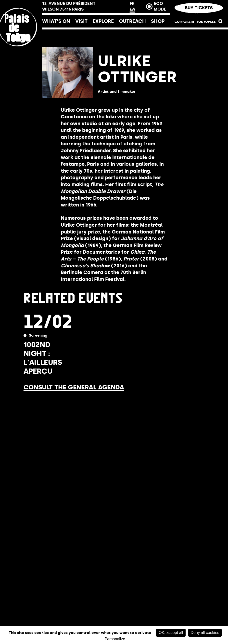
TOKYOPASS (206, 22)
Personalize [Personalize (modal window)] (115, 639)
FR (132, 3)
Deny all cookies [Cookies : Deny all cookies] (205, 633)
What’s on (56, 21)
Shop (158, 21)
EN (132, 9)
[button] (221, 22)
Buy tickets (199, 8)
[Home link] (21, 60)
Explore (103, 21)
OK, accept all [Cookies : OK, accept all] (171, 633)
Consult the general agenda (74, 387)
